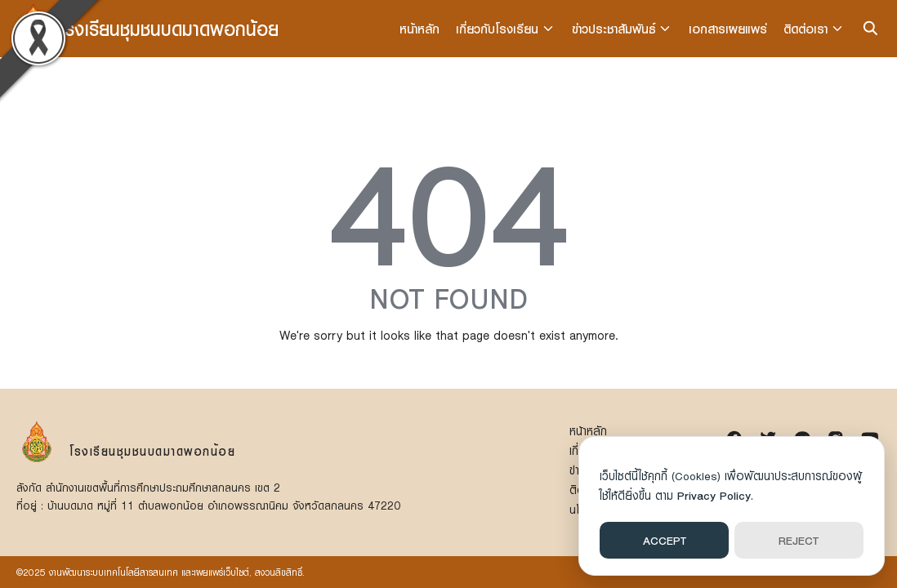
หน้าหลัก (421, 29)
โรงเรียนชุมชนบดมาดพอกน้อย (169, 28)
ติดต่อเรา (806, 29)
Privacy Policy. (715, 495)
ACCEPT (665, 540)
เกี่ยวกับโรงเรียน (499, 29)
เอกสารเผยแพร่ (729, 29)
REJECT (799, 540)
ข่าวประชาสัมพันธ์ (615, 29)
